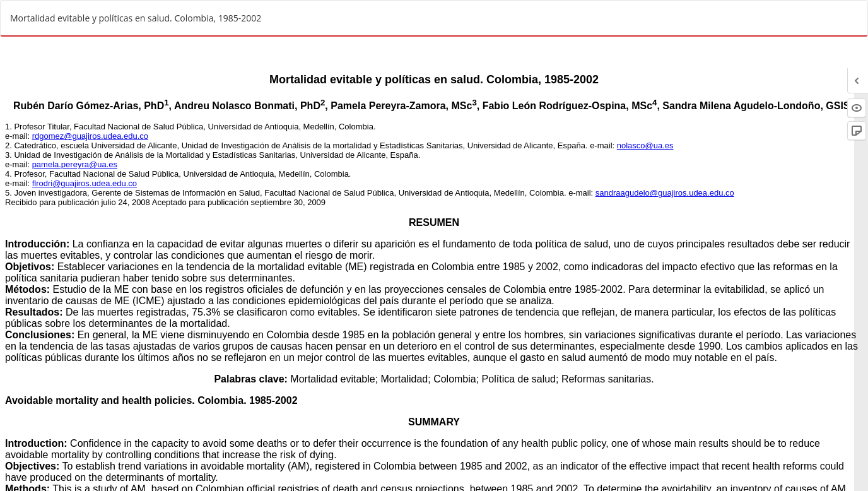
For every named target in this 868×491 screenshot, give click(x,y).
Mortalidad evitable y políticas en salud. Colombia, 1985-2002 (136, 18)
